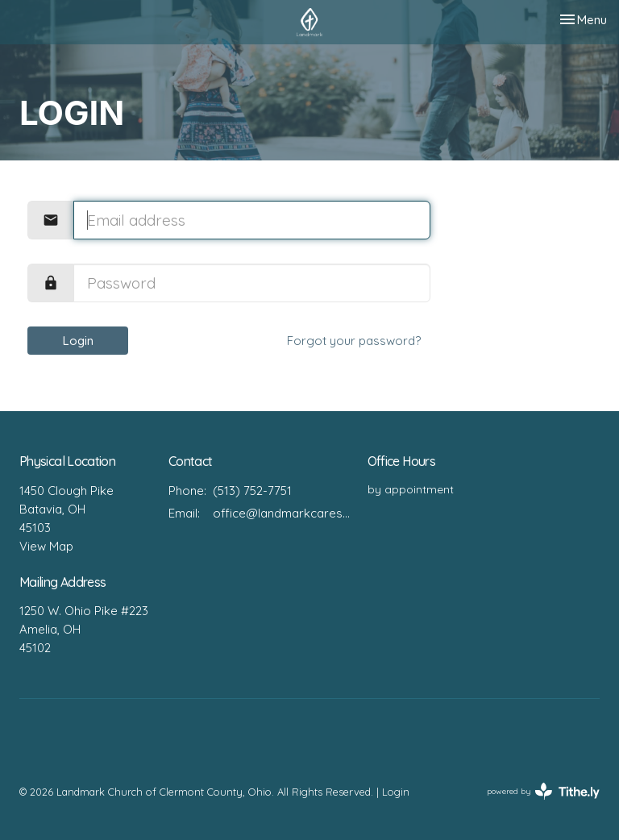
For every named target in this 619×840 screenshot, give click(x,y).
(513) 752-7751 (252, 491)
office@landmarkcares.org (282, 513)
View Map (46, 546)
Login (78, 341)
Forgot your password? (354, 341)
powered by (543, 791)
